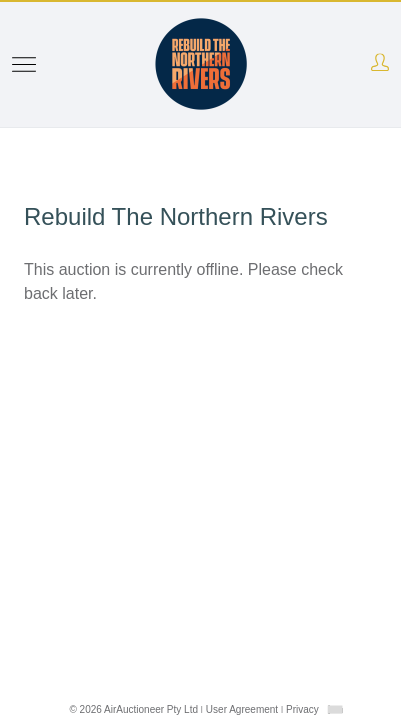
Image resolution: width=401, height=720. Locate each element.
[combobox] (335, 709)
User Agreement (242, 709)
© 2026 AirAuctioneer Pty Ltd (133, 709)
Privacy (302, 709)
